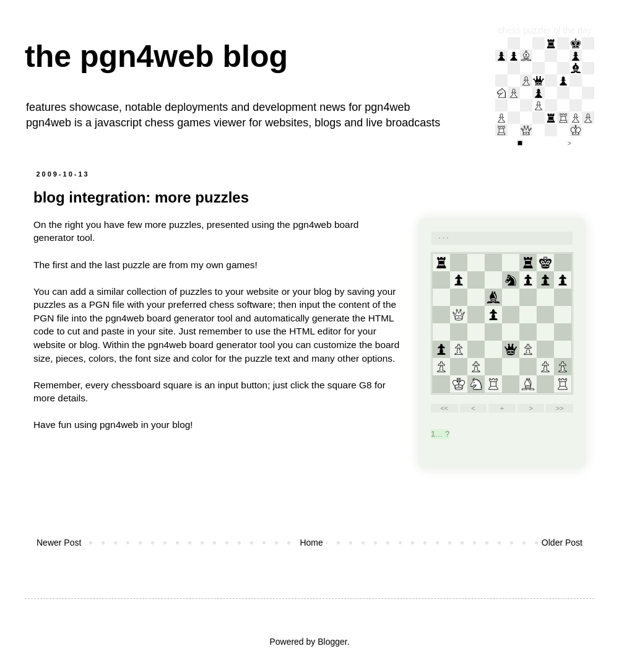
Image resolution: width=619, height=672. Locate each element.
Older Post (562, 543)
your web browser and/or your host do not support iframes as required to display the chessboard (502, 343)
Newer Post (59, 543)
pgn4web (387, 107)
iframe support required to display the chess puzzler (545, 93)
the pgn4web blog (156, 56)
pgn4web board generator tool (169, 318)
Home (311, 543)
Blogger (332, 642)
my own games (223, 265)
